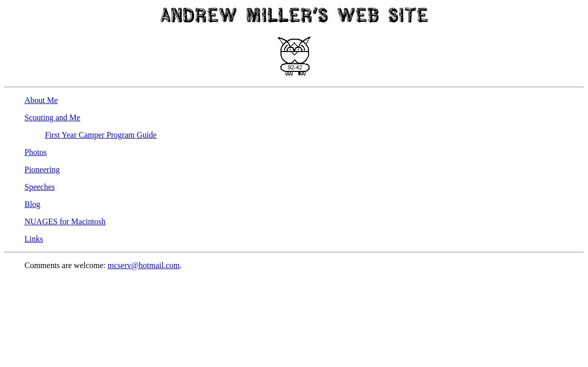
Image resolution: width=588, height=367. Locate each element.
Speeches (40, 187)
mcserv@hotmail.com (144, 265)
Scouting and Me (52, 117)
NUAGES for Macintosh (65, 221)
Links (34, 239)
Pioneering (42, 169)
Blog (32, 204)
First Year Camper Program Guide (101, 135)
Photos (36, 152)
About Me (41, 100)
